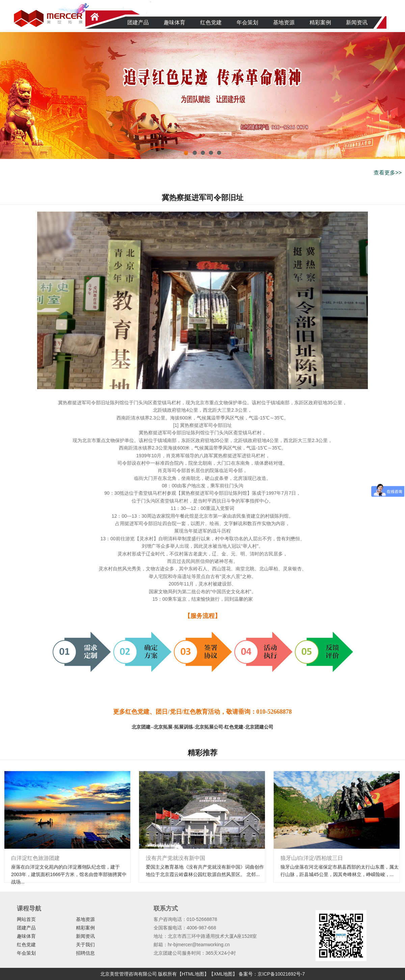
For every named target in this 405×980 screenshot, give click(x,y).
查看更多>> (388, 173)
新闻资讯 (357, 22)
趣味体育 (174, 22)
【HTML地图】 (193, 974)
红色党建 (211, 22)
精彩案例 (320, 22)
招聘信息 (85, 953)
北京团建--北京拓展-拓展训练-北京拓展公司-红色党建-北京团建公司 (202, 727)
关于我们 (85, 945)
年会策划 (247, 22)
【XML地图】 (223, 974)
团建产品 (138, 22)
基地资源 (284, 22)
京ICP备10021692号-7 (281, 974)
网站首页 (26, 919)
